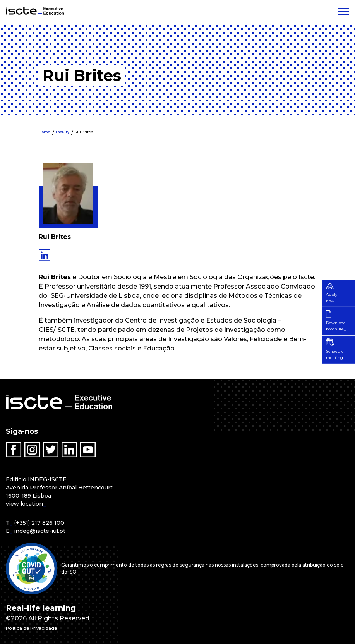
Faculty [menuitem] (63, 132)
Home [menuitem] (45, 132)
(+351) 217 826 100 (39, 523)
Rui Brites (84, 132)
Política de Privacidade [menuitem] (42, 628)
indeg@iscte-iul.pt (40, 531)
